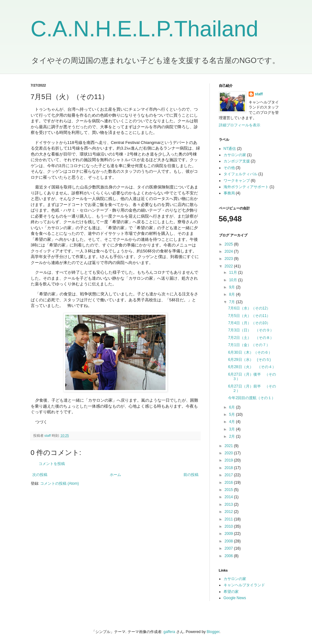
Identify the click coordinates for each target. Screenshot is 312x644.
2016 (229, 483)
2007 (229, 548)
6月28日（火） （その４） (252, 367)
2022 (229, 266)
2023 (229, 259)
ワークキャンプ (237, 181)
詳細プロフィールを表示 (240, 125)
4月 (232, 422)
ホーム (115, 475)
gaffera (169, 632)
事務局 (229, 193)
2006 (229, 556)
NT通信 (230, 149)
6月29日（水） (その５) (249, 360)
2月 (232, 436)
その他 (229, 168)
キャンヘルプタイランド (244, 585)
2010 (229, 526)
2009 (229, 534)
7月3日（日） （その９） (251, 330)
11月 (233, 272)
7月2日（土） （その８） (251, 338)
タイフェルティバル (241, 174)
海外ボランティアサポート (246, 187)
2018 (229, 468)
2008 (229, 541)
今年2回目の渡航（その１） (252, 398)
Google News (235, 598)
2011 (229, 519)
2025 (229, 244)
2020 (229, 453)
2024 (229, 251)
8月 (232, 294)
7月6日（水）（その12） (249, 308)
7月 (232, 302)
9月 (232, 287)
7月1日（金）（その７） (249, 345)
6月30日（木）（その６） (250, 352)
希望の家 (231, 592)
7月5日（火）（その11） (249, 316)
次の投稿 (40, 475)
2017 (229, 475)
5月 (232, 414)
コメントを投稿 (52, 464)
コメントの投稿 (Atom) (59, 483)
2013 (229, 504)
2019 (229, 460)
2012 (229, 512)
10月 (233, 280)
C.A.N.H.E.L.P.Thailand (145, 29)
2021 (229, 446)
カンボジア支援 (237, 161)
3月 (232, 429)
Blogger (213, 632)
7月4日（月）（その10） (249, 323)
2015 (229, 490)
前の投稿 (191, 475)
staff (259, 94)
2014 (229, 497)
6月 (232, 407)
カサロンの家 (235, 155)
